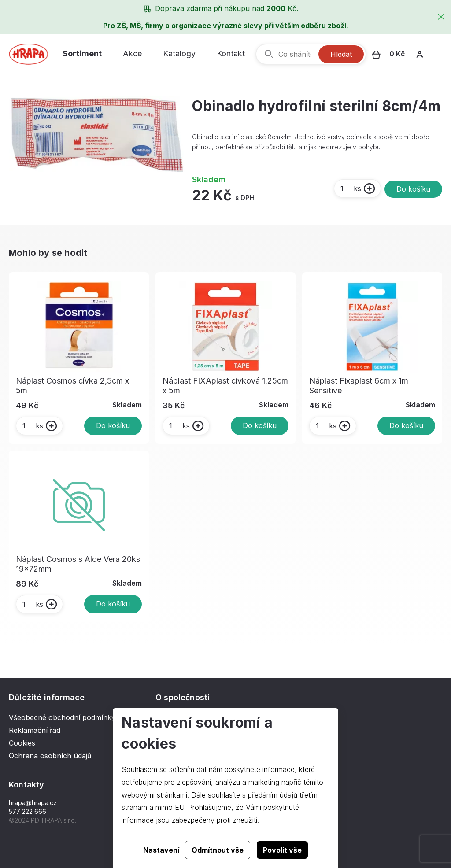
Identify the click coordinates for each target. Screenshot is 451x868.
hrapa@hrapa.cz (33, 803)
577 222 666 (28, 811)
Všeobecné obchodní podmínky (62, 717)
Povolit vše (282, 850)
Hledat (341, 54)
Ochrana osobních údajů (50, 756)
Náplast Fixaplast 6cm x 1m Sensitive (359, 386)
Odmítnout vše (218, 850)
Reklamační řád (35, 730)
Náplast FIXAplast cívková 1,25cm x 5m (225, 386)
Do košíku (413, 189)
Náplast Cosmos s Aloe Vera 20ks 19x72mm (78, 564)
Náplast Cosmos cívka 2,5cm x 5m (72, 386)
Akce (132, 54)
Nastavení (161, 850)
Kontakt (231, 54)
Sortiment (82, 54)
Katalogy (179, 54)
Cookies (22, 743)
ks (350, 188)
